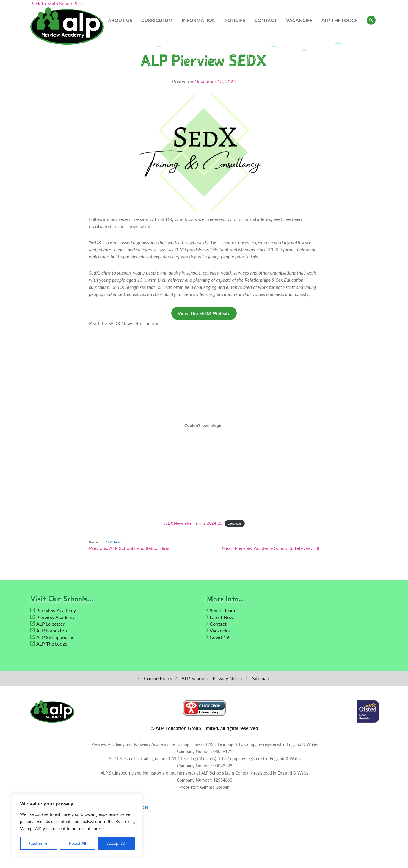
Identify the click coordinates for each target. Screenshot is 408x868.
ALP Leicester (50, 625)
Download (235, 523)
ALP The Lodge (340, 20)
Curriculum (157, 20)
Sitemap (261, 679)
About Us (120, 20)
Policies (235, 20)
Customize (39, 843)
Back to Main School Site (57, 3)
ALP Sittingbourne (55, 638)
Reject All (77, 843)
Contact (266, 20)
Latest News (223, 618)
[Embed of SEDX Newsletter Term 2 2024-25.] (204, 425)
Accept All (116, 843)
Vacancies (299, 20)
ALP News (113, 542)
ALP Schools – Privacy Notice (212, 679)
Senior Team (222, 611)
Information (199, 20)
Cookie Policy (158, 679)
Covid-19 (219, 638)
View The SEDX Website (204, 313)
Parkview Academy (56, 611)
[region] (77, 825)
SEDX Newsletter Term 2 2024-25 (193, 523)
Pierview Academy (55, 618)
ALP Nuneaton (52, 631)
